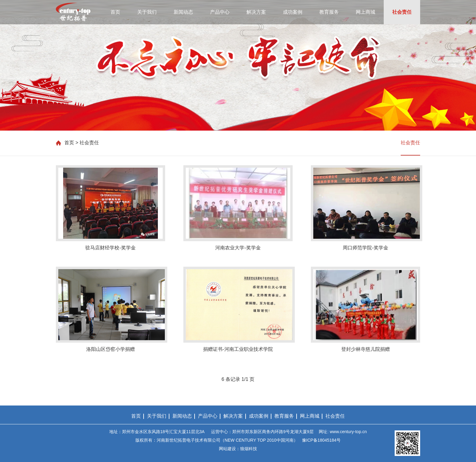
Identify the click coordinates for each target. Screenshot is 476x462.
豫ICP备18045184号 (321, 440)
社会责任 (402, 12)
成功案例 (293, 12)
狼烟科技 (249, 449)
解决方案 (256, 12)
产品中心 (220, 12)
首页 (115, 12)
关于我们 (147, 12)
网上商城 (365, 12)
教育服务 (329, 12)
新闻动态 (183, 12)
